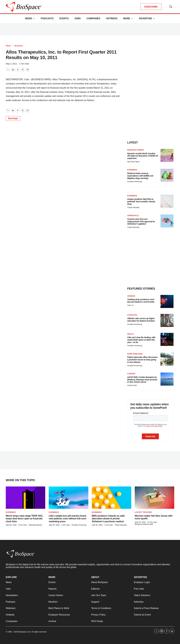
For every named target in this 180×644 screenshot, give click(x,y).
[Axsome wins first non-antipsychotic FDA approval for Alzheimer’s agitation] (167, 221)
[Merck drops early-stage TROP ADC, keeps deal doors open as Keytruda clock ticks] (26, 498)
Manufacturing (136, 150)
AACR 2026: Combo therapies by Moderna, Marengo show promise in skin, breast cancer (142, 380)
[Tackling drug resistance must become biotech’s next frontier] (167, 301)
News (28, 18)
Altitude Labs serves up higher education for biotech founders (141, 320)
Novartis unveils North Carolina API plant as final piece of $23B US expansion (143, 156)
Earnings (13, 118)
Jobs (77, 18)
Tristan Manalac (133, 207)
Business (19, 46)
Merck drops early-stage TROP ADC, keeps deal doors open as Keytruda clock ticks (25, 519)
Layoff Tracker (143, 512)
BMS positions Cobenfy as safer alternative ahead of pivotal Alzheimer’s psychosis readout (108, 519)
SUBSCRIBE (151, 7)
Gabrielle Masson (35, 525)
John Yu (130, 305)
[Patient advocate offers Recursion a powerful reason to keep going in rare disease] (167, 359)
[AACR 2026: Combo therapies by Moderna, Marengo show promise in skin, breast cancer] (167, 379)
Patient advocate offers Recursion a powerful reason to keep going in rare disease (142, 360)
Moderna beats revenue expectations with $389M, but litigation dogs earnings (140, 176)
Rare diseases (135, 354)
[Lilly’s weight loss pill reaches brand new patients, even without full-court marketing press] (68, 498)
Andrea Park (132, 385)
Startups (132, 315)
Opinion (131, 296)
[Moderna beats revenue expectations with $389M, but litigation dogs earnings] (167, 175)
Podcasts (47, 18)
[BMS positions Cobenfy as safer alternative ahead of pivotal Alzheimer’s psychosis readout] (112, 498)
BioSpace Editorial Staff (144, 524)
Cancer (131, 374)
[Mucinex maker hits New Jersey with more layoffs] (154, 498)
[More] (34, 19)
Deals (130, 334)
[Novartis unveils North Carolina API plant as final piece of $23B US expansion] (167, 155)
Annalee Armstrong (135, 182)
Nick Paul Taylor (133, 162)
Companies (93, 18)
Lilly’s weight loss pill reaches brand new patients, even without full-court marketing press (67, 519)
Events (64, 18)
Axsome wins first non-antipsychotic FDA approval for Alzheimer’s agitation (141, 222)
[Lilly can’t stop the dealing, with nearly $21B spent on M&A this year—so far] (167, 339)
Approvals (133, 216)
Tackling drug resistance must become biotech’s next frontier (141, 301)
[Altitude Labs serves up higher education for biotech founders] (167, 320)
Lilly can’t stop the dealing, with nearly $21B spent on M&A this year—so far (141, 340)
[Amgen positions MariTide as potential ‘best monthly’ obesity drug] (167, 201)
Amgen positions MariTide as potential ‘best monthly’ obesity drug (141, 202)
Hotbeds (112, 18)
